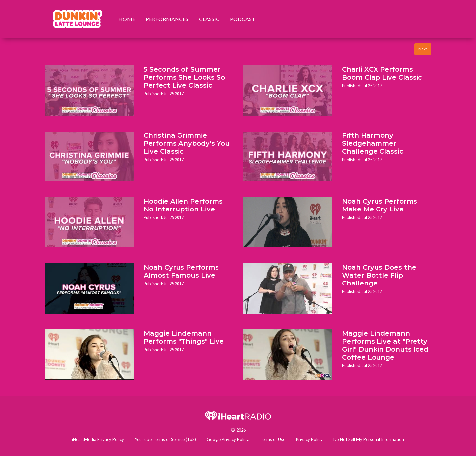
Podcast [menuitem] (243, 19)
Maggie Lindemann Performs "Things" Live (184, 337)
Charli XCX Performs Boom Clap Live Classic (382, 73)
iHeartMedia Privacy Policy (98, 439)
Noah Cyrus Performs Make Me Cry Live (380, 205)
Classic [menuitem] (209, 19)
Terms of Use (273, 439)
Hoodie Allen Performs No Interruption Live (183, 205)
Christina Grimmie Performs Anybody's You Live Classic (187, 143)
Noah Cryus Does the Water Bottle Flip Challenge (379, 275)
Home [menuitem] (127, 19)
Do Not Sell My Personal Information (369, 439)
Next (423, 49)
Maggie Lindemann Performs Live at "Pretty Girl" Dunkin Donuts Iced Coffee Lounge (385, 345)
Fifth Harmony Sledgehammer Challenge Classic (373, 143)
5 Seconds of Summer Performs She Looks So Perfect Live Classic (184, 77)
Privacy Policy (309, 439)
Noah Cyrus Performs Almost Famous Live (181, 271)
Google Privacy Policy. (228, 439)
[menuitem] (78, 19)
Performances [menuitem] (167, 19)
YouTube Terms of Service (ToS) (165, 439)
